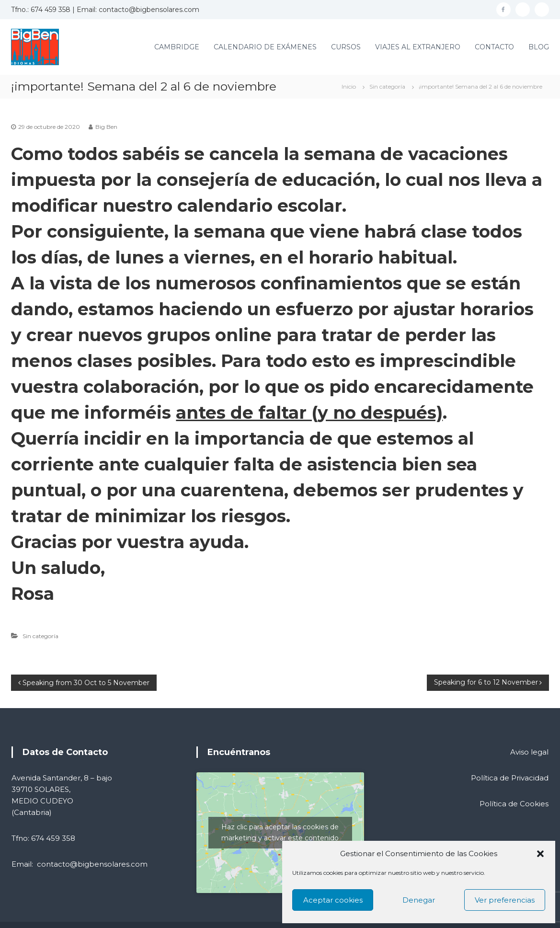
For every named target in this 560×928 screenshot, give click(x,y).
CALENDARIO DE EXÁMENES (265, 47)
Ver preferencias (505, 900)
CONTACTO (494, 47)
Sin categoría (387, 86)
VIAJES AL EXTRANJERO (418, 47)
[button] (540, 854)
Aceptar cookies (333, 900)
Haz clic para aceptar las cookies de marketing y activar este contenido (280, 832)
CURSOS (346, 47)
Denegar (419, 900)
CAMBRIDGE (177, 47)
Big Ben (106, 127)
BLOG (539, 47)
